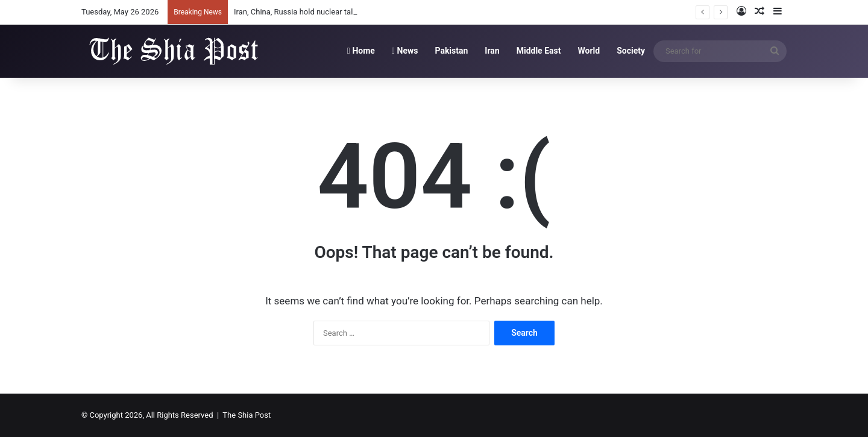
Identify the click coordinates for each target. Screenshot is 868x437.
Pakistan (451, 51)
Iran (492, 51)
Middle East (539, 51)
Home (361, 51)
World (589, 51)
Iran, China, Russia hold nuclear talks (297, 12)
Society (631, 51)
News (405, 51)
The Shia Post (247, 415)
